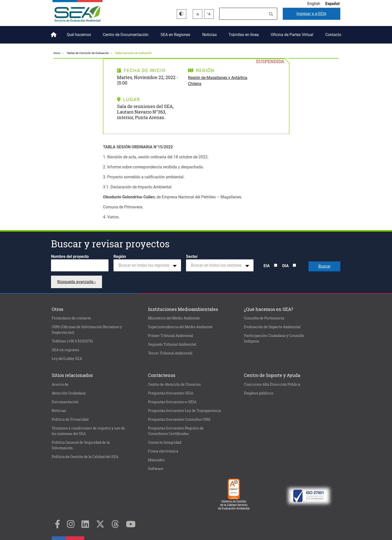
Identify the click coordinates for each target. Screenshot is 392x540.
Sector (192, 256)
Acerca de (60, 384)
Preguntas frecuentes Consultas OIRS (179, 419)
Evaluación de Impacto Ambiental (272, 327)
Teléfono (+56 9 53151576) (72, 341)
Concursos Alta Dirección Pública (272, 384)
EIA (267, 266)
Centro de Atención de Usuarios (174, 384)
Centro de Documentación (126, 35)
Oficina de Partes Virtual (292, 35)
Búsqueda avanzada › (76, 282)
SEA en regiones (65, 350)
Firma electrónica (163, 451)
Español (332, 4)
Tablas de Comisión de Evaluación (88, 53)
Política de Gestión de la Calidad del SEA (85, 457)
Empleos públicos (259, 393)
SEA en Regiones (175, 35)
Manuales (156, 460)
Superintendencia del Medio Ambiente (180, 327)
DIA (285, 266)
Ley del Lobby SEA (67, 359)
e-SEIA (311, 14)
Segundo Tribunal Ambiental (172, 344)
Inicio (53, 33)
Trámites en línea (244, 35)
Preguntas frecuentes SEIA (171, 393)
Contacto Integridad (165, 442)
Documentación (65, 402)
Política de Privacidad (70, 419)
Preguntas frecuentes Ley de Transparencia (184, 411)
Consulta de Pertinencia (264, 318)
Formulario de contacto (71, 318)
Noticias (209, 35)
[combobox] (147, 265)
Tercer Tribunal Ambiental (170, 353)
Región (120, 256)
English (314, 4)
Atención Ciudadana (69, 393)
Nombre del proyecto (70, 256)
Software (156, 469)
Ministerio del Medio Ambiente (174, 318)
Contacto (333, 35)
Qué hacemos (79, 35)
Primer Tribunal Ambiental (170, 336)
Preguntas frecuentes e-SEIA (172, 402)
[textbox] (145, 265)
